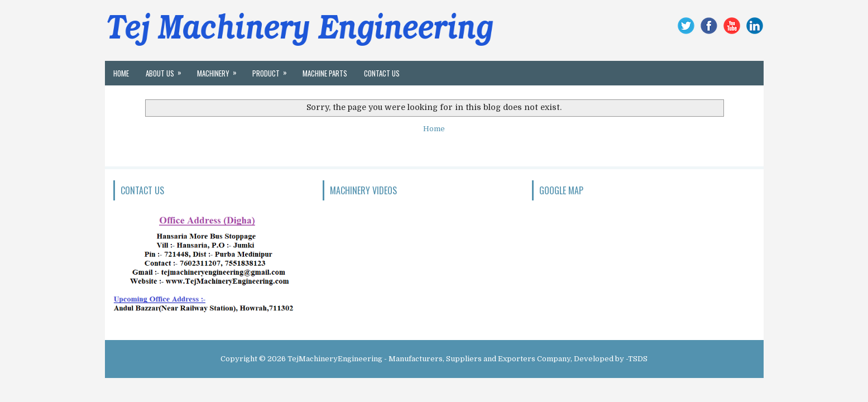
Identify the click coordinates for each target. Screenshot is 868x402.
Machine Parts (325, 73)
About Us (167, 70)
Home (121, 73)
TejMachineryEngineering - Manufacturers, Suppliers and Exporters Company (429, 359)
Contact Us (382, 73)
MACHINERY (220, 70)
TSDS (638, 359)
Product (273, 70)
